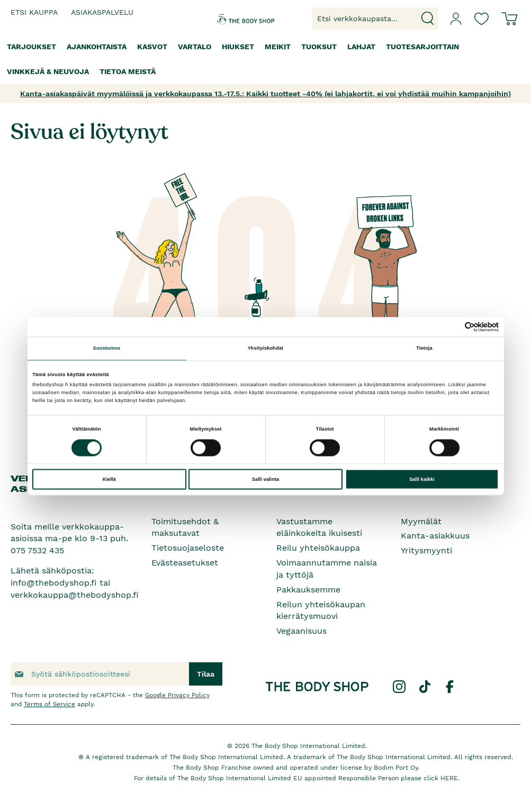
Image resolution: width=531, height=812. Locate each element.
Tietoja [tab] (424, 349)
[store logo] (236, 19)
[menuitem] (31, 47)
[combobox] (375, 19)
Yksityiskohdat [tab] (265, 349)
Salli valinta (266, 479)
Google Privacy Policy (177, 695)
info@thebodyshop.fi (54, 583)
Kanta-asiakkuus (435, 536)
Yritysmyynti (426, 550)
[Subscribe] (206, 674)
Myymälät (421, 521)
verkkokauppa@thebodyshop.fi (75, 595)
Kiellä (109, 479)
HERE (449, 778)
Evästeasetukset (185, 563)
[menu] (265, 59)
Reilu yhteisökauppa (318, 548)
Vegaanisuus (301, 631)
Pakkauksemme (308, 590)
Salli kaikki (422, 479)
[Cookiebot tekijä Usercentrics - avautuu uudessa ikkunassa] (452, 327)
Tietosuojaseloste (188, 548)
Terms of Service (49, 704)
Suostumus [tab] (107, 349)
